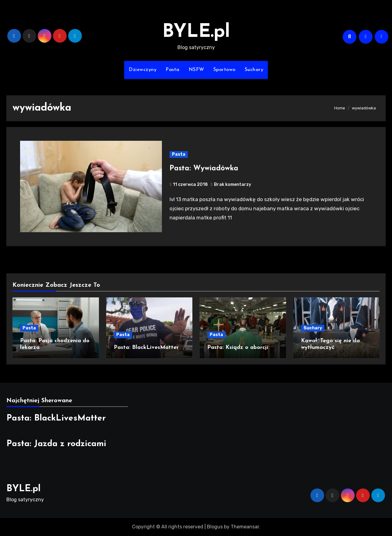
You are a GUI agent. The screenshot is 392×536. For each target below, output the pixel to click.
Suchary (254, 70)
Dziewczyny (143, 70)
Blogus (215, 527)
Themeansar (245, 527)
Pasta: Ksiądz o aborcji (238, 348)
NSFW (196, 70)
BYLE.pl (196, 32)
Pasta (173, 70)
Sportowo (224, 70)
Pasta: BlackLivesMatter (146, 348)
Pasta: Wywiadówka (204, 169)
